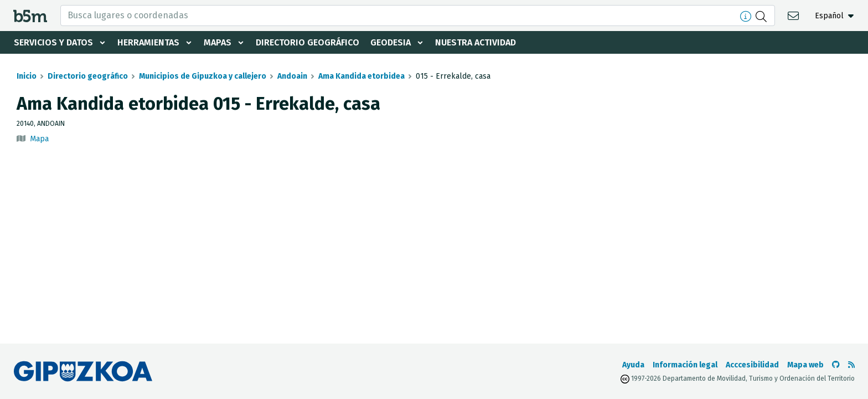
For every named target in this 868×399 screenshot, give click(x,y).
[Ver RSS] (851, 365)
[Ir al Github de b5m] (836, 365)
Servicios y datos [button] (53, 42)
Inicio (27, 76)
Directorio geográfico (308, 42)
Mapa (39, 139)
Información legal (685, 365)
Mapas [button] (218, 42)
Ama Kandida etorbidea (361, 76)
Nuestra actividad (476, 42)
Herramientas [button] (148, 42)
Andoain (292, 76)
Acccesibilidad (752, 365)
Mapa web (805, 365)
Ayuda (633, 365)
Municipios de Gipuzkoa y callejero (203, 76)
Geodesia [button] (391, 42)
